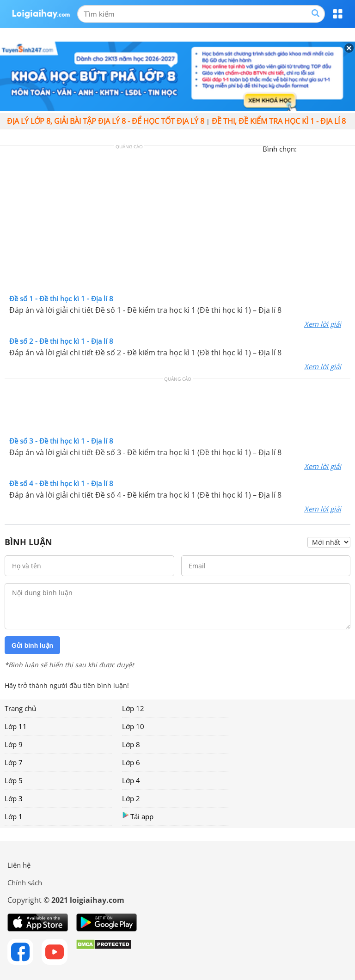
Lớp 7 (14, 762)
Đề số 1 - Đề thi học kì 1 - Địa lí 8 (61, 298)
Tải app (138, 816)
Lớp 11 (16, 726)
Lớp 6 (131, 762)
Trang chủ (20, 708)
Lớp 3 (14, 798)
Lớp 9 (14, 744)
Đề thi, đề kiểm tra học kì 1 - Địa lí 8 (279, 121)
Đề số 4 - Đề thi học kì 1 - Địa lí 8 (61, 483)
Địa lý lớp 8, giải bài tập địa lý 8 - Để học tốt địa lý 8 (106, 121)
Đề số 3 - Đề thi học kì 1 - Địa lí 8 (61, 441)
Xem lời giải (323, 324)
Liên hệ (19, 865)
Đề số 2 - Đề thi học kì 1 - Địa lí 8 (61, 341)
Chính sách (25, 883)
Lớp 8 (131, 744)
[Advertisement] (177, 222)
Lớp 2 (131, 798)
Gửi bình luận (32, 645)
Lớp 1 (14, 816)
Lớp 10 (133, 726)
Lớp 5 (14, 780)
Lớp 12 (133, 708)
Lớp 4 (131, 780)
